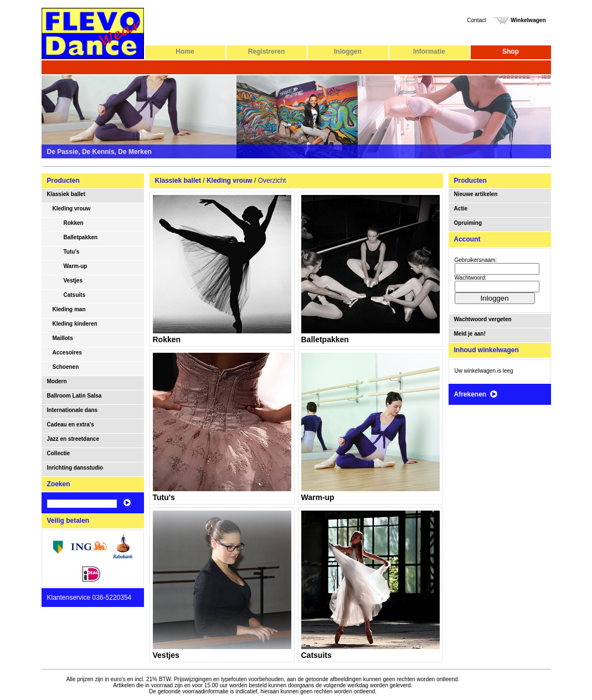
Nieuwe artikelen (476, 194)
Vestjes (73, 280)
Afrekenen (477, 394)
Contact (476, 20)
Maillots (63, 338)
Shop (511, 52)
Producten (63, 181)
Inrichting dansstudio (75, 468)
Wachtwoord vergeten (483, 319)
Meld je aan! (470, 334)
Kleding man (69, 309)
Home (185, 52)
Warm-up (76, 266)
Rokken (74, 223)
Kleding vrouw (72, 209)
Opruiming (468, 223)
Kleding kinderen (75, 324)
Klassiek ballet (66, 194)
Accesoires (67, 352)
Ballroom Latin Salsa (74, 396)
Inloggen (348, 52)
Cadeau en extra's (71, 424)
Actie (461, 209)
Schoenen (66, 367)
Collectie (59, 453)
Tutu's (72, 252)
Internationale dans (73, 410)
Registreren (267, 52)
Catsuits (74, 295)
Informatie (429, 52)
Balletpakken (81, 237)
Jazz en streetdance (73, 439)
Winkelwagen (519, 20)
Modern (57, 381)
